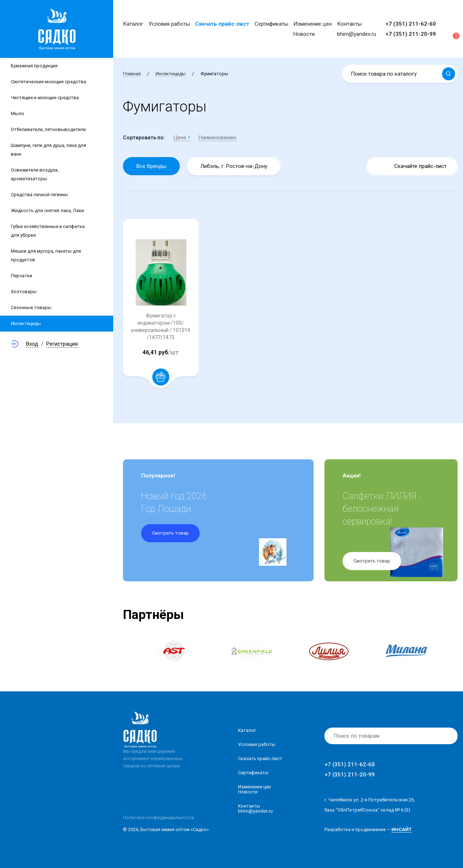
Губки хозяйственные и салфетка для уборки (48, 231)
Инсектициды (26, 323)
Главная (132, 74)
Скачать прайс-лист (222, 24)
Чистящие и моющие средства (45, 98)
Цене (182, 138)
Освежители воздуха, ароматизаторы (35, 174)
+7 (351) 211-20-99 (411, 34)
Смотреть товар (170, 533)
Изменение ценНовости (254, 789)
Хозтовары (24, 292)
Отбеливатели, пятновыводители (48, 129)
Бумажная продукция (34, 66)
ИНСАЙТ (402, 829)
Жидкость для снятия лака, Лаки (47, 210)
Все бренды (151, 166)
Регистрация (62, 344)
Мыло (18, 113)
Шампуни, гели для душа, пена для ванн (48, 150)
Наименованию (218, 138)
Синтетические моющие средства (48, 82)
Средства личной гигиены (39, 195)
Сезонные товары (31, 307)
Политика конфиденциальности (158, 818)
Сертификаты (271, 24)
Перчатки (22, 276)
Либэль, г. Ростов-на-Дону (234, 166)
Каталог (133, 24)
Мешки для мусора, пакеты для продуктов (46, 255)
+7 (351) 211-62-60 (411, 24)
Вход (32, 344)
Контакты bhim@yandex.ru (255, 808)
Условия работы (169, 24)
